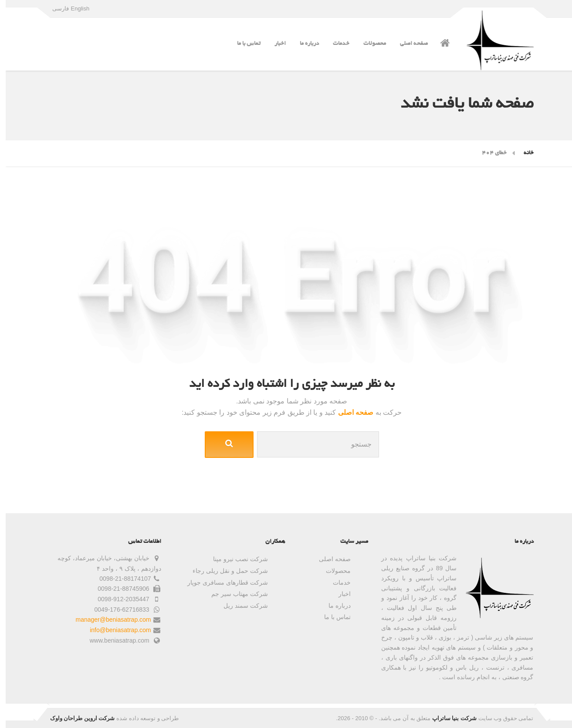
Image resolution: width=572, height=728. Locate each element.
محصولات (369, 44)
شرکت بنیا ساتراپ (449, 718)
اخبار (274, 44)
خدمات (335, 44)
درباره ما (304, 44)
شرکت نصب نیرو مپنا (235, 559)
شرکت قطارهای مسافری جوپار (222, 582)
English (75, 8)
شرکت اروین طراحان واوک (77, 718)
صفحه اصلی (408, 44)
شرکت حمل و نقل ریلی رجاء (224, 571)
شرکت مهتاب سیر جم (234, 594)
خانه (523, 153)
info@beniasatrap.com (115, 630)
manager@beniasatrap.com (108, 620)
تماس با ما (243, 44)
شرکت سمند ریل (240, 606)
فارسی (55, 8)
